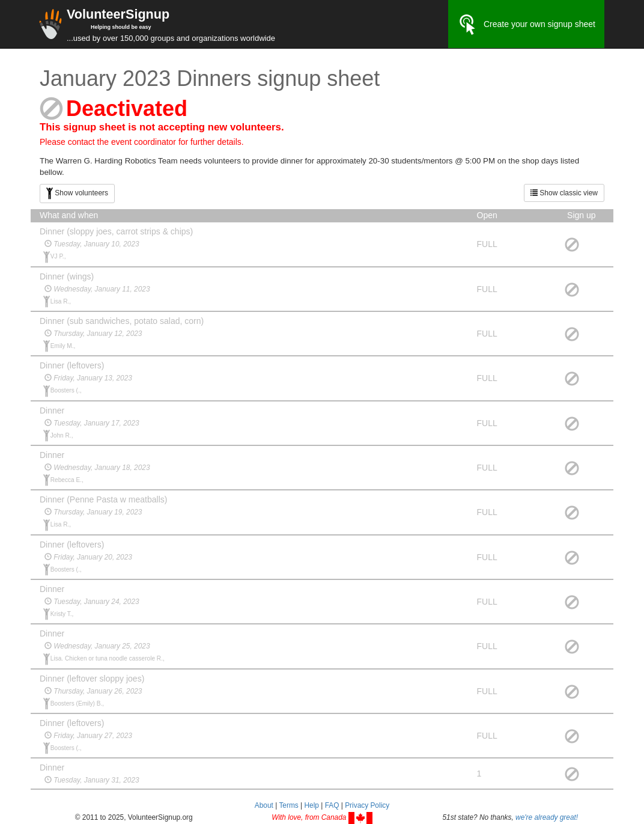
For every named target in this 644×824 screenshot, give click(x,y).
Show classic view (564, 193)
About (264, 805)
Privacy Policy (367, 805)
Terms (288, 805)
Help (311, 805)
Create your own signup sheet (526, 25)
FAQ (332, 805)
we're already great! (547, 817)
